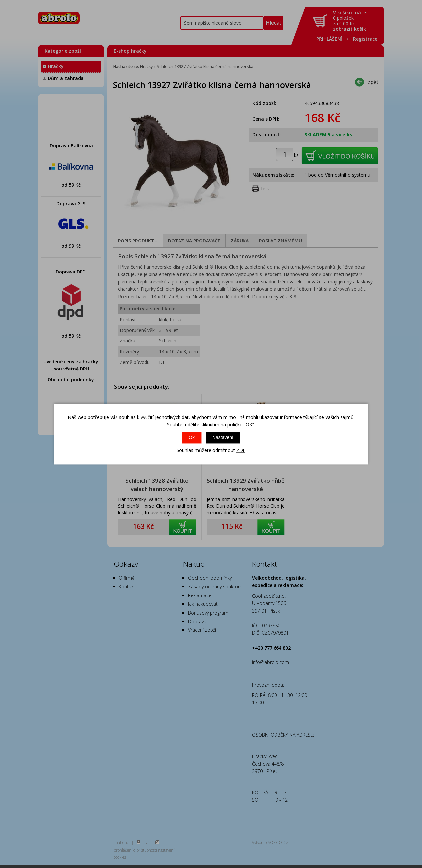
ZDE (241, 450)
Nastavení (223, 438)
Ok (192, 438)
